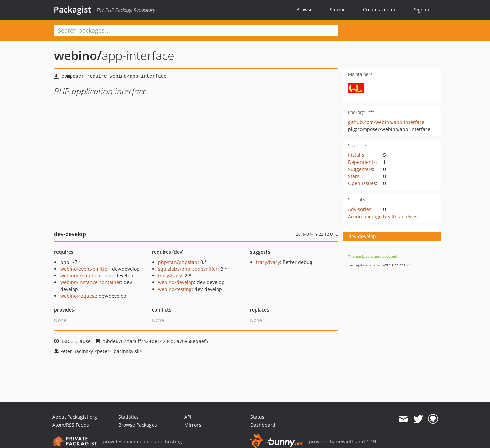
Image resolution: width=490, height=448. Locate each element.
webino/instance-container (91, 282)
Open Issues (362, 183)
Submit (338, 10)
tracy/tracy (170, 276)
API (188, 417)
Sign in (422, 10)
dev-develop (362, 236)
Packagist (73, 9)
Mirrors (193, 425)
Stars (354, 176)
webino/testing (175, 289)
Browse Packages (138, 425)
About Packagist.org (75, 417)
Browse (305, 10)
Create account (380, 10)
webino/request (78, 296)
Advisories (360, 209)
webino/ (78, 56)
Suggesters (360, 169)
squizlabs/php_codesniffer (188, 269)
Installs (356, 155)
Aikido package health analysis (383, 216)
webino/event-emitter (85, 269)
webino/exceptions (81, 276)
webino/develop (176, 282)
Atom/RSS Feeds (71, 425)
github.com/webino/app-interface (386, 122)
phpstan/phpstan (178, 262)
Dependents (362, 162)
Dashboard (263, 425)
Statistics (129, 417)
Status (257, 417)
